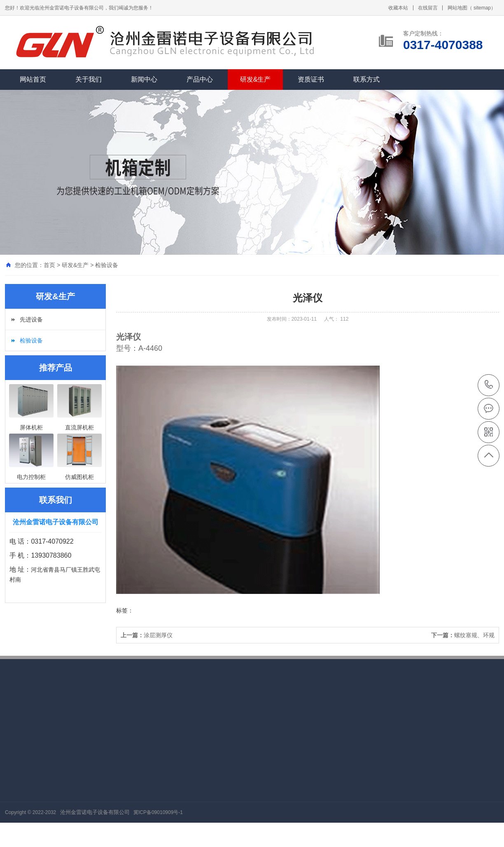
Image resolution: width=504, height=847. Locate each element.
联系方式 (366, 79)
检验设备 (107, 265)
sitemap (482, 8)
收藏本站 (398, 8)
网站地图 (457, 8)
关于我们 (89, 79)
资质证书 (311, 79)
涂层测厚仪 (147, 635)
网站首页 (33, 79)
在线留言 (428, 8)
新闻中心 (144, 79)
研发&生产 (255, 79)
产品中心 (200, 79)
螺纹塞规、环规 (463, 635)
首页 (49, 265)
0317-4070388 (489, 385)
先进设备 (31, 319)
